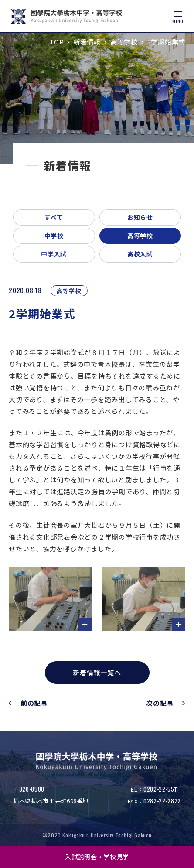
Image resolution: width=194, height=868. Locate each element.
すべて (54, 217)
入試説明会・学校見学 (97, 857)
